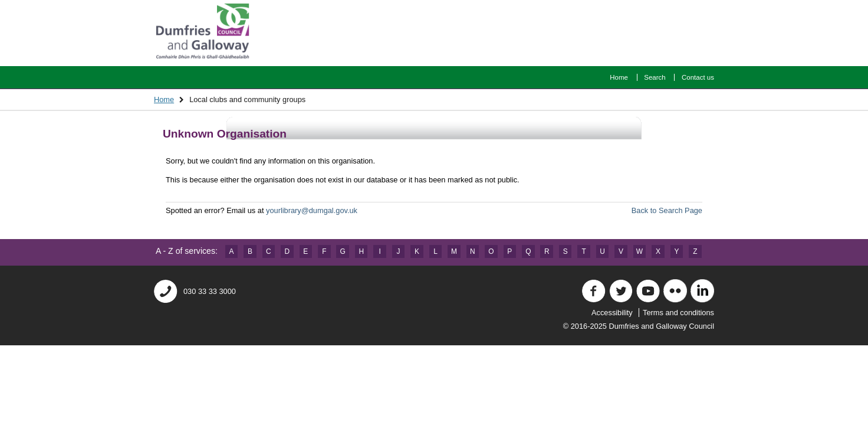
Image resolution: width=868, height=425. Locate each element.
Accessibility (612, 313)
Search (655, 77)
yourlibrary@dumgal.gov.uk (312, 210)
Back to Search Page (667, 210)
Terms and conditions (678, 313)
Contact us (698, 77)
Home (619, 77)
